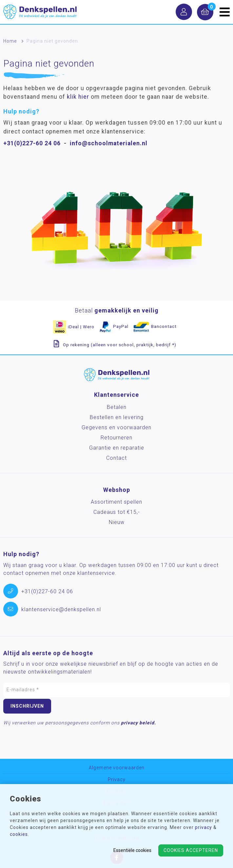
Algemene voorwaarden (117, 768)
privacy (204, 827)
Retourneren (116, 438)
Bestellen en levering (117, 417)
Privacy (117, 780)
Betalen (117, 407)
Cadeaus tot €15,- (117, 512)
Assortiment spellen (116, 502)
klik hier (78, 97)
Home (10, 41)
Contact (116, 458)
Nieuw (117, 522)
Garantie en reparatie (117, 448)
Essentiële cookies (132, 850)
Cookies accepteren (191, 850)
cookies (19, 834)
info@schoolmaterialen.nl (109, 143)
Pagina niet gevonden (52, 41)
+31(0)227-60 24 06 (32, 143)
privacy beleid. (138, 723)
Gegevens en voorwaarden (116, 427)
